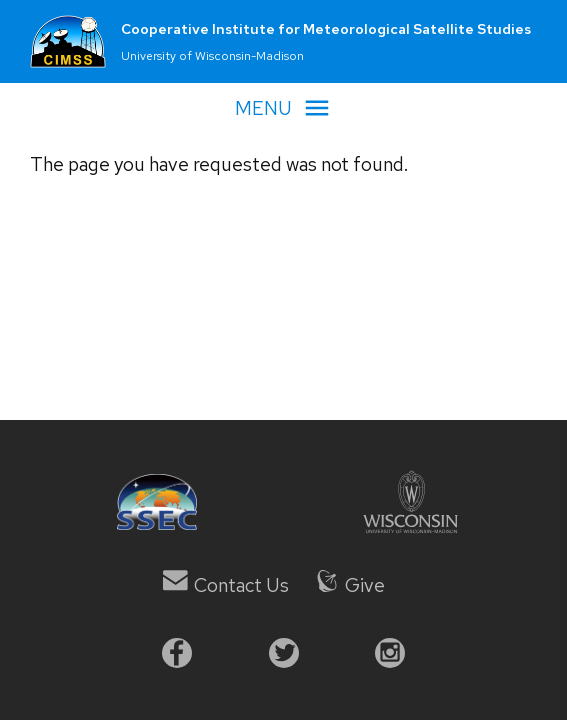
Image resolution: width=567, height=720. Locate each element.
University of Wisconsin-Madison (212, 56)
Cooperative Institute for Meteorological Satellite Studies (326, 29)
